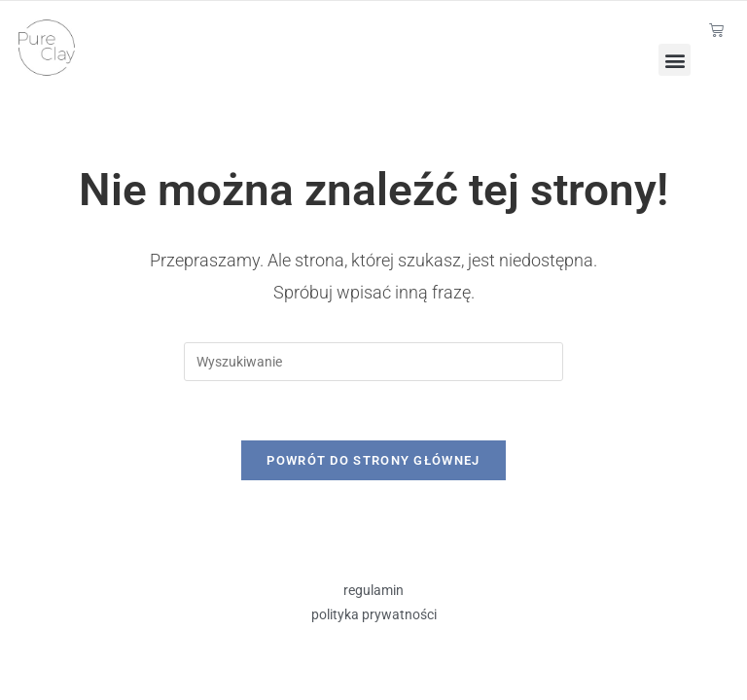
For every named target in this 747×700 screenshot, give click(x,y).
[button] (675, 60)
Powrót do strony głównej (373, 460)
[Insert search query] (373, 362)
